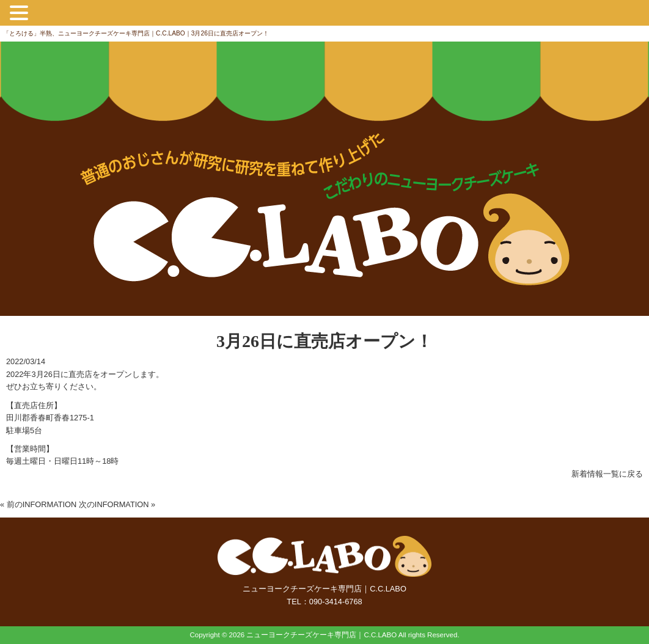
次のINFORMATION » (117, 504)
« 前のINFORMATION (38, 504)
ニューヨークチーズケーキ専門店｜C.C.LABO (321, 635)
